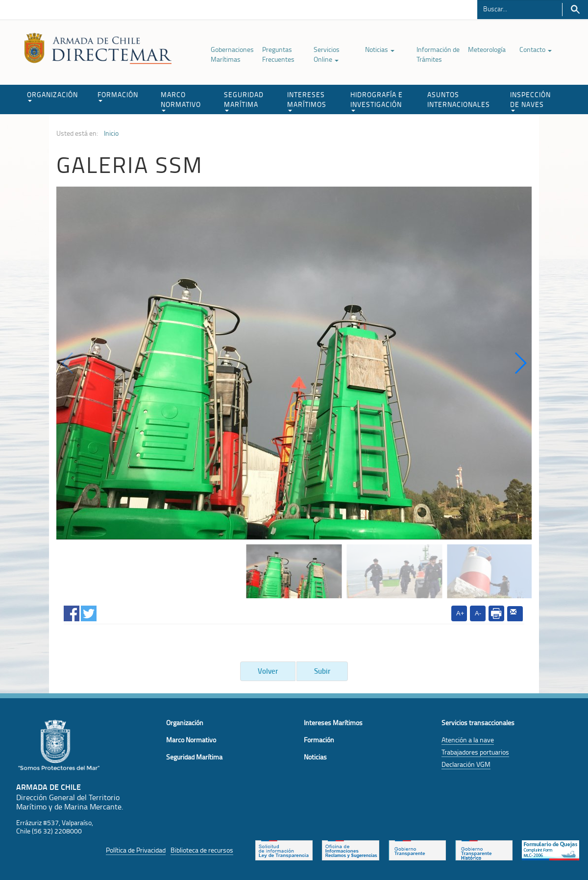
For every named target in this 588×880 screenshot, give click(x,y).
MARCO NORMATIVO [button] (181, 101)
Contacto (536, 49)
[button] (520, 363)
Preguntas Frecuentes (278, 54)
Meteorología (487, 49)
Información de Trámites (438, 54)
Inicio (111, 133)
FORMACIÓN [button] (118, 96)
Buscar (575, 10)
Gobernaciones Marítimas (232, 54)
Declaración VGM (466, 764)
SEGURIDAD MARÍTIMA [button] (244, 101)
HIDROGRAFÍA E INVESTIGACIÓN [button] (377, 101)
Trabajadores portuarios (475, 752)
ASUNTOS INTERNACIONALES (459, 99)
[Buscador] (520, 8)
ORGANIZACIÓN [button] (52, 96)
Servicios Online (327, 54)
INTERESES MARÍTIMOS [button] (307, 101)
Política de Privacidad (136, 850)
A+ (460, 613)
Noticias (380, 49)
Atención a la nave (468, 740)
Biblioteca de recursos (202, 850)
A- (478, 613)
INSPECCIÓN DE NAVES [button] (530, 101)
